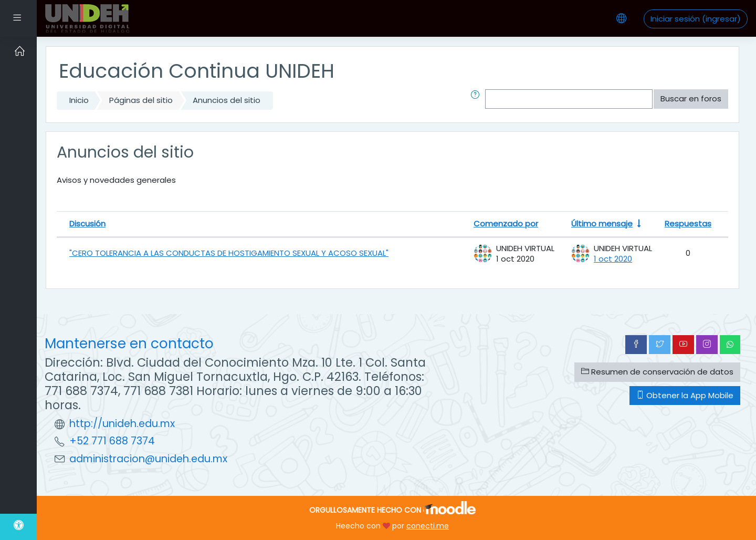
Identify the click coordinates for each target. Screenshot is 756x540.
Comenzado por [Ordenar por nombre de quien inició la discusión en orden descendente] (506, 224)
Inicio (79, 100)
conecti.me (428, 526)
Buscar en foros (691, 98)
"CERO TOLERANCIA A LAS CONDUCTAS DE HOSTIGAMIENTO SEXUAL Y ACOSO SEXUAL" (229, 253)
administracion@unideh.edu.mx (148, 459)
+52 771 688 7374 (112, 441)
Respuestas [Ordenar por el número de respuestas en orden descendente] (688, 224)
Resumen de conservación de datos (657, 372)
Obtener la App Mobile (685, 395)
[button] (477, 99)
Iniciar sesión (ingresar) (696, 19)
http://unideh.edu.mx (122, 424)
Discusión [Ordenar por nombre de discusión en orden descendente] (87, 224)
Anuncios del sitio (227, 100)
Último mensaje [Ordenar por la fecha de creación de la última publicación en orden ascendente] (602, 224)
